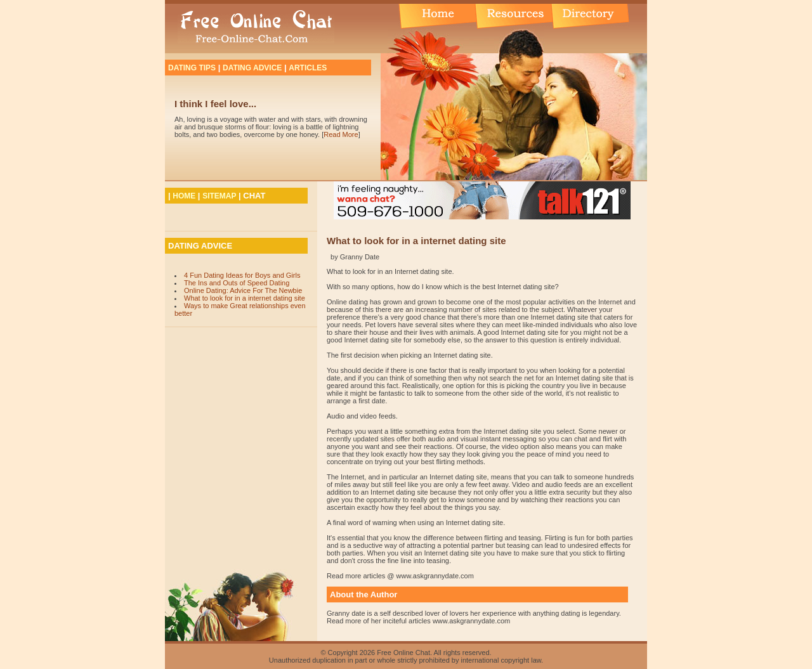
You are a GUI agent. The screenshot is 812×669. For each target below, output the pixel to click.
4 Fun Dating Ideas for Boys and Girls (242, 275)
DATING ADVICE (252, 68)
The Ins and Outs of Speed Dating (237, 283)
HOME (184, 196)
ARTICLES (308, 68)
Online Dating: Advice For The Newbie (243, 290)
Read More (341, 134)
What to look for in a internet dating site (245, 298)
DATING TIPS (192, 68)
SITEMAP (219, 196)
